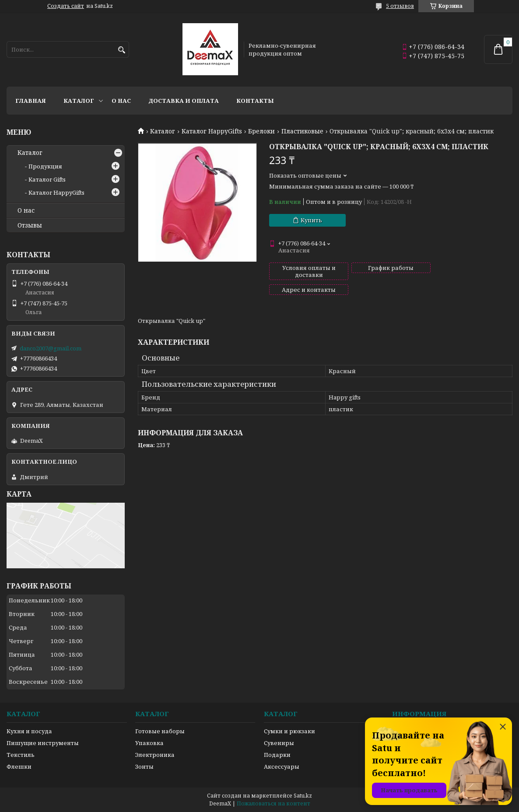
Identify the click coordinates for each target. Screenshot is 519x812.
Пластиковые (302, 131)
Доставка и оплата (184, 101)
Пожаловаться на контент (274, 803)
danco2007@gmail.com (51, 348)
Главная (31, 101)
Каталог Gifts (47, 179)
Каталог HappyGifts (212, 131)
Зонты (144, 766)
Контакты (255, 101)
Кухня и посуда (29, 731)
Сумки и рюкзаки (289, 731)
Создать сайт (66, 6)
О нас (121, 101)
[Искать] (121, 50)
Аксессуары (282, 766)
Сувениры (279, 743)
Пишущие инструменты (43, 743)
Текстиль (21, 755)
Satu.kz (303, 796)
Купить (311, 220)
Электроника (155, 755)
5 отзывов (400, 6)
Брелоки (261, 131)
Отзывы (30, 225)
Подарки (277, 755)
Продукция (45, 166)
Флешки (19, 766)
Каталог (79, 101)
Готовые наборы (160, 731)
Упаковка (149, 743)
